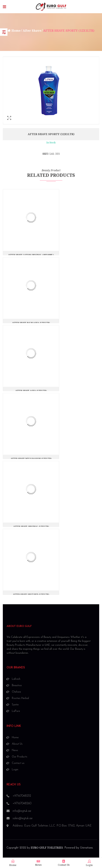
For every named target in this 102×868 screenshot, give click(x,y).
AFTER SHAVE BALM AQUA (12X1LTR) (31, 323)
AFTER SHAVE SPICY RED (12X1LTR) (31, 595)
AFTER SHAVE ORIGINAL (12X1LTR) (31, 527)
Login (89, 863)
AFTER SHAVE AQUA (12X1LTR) (31, 391)
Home (16, 31)
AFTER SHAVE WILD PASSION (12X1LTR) (31, 459)
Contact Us (64, 863)
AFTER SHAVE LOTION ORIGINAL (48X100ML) (31, 255)
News (38, 863)
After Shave (32, 31)
